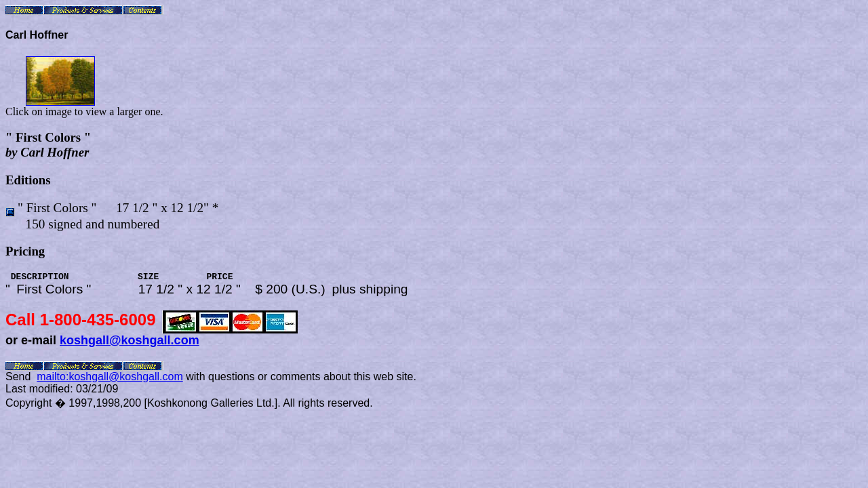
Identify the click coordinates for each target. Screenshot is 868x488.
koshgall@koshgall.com (130, 342)
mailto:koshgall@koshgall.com (110, 379)
